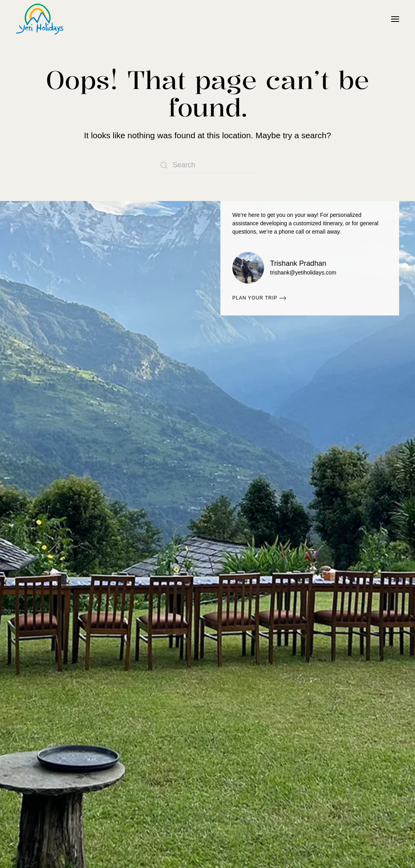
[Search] (208, 165)
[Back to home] (40, 19)
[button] (395, 19)
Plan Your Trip (255, 298)
